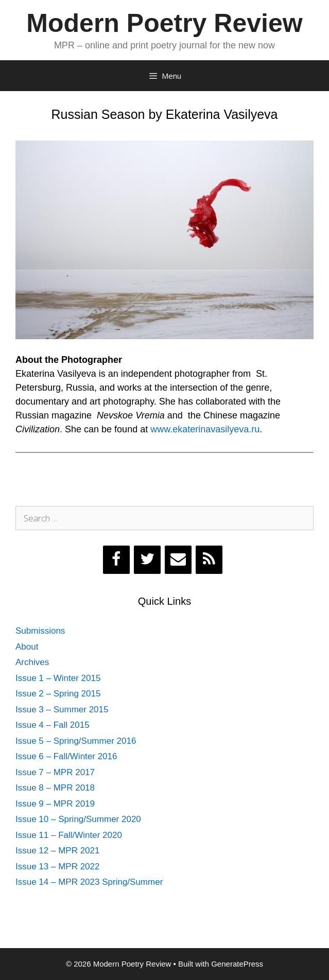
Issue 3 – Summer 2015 (62, 710)
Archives (32, 662)
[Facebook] (116, 560)
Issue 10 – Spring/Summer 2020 (78, 819)
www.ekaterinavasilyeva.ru (205, 429)
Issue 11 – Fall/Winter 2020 (69, 835)
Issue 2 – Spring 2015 (58, 694)
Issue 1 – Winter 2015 (58, 678)
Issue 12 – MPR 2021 (57, 851)
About (27, 647)
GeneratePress (237, 964)
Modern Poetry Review (164, 23)
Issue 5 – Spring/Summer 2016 (76, 741)
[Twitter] (147, 560)
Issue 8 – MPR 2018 (55, 788)
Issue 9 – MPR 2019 (55, 804)
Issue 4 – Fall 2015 (53, 725)
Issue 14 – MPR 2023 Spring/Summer (89, 882)
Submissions (40, 631)
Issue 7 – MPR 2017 (55, 772)
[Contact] (178, 560)
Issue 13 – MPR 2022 (57, 867)
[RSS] (209, 560)
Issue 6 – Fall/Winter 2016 (66, 756)
